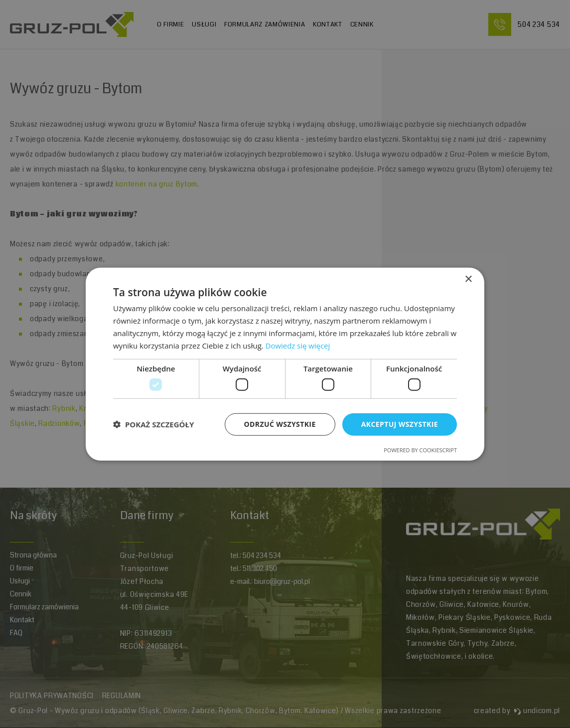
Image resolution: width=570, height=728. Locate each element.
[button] (153, 424)
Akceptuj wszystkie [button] (400, 424)
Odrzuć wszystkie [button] (280, 424)
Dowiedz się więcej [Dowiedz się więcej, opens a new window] (298, 345)
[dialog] (285, 364)
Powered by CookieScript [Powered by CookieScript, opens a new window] (420, 450)
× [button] (468, 279)
